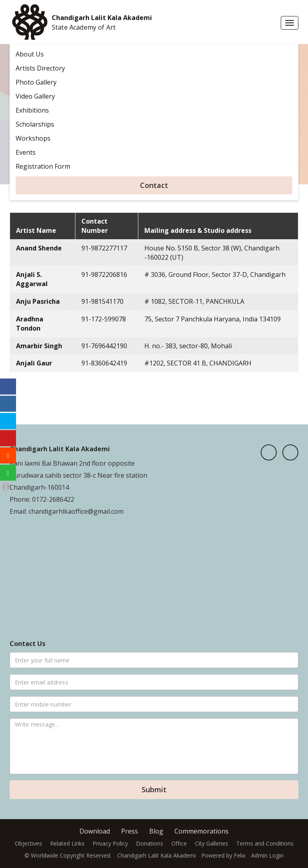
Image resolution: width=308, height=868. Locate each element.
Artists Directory (40, 68)
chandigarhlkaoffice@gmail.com (75, 511)
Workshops (33, 138)
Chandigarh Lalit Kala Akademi (102, 18)
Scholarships (35, 124)
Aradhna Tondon (30, 324)
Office (179, 843)
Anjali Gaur (34, 363)
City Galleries (212, 843)
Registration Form (43, 166)
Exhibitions (32, 110)
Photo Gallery (36, 82)
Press (130, 831)
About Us (30, 54)
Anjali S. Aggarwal (32, 279)
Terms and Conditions (265, 843)
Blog (156, 831)
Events (26, 152)
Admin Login (267, 855)
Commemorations (202, 831)
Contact (154, 185)
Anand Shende (39, 248)
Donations (150, 843)
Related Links (67, 843)
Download (95, 831)
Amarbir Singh (39, 346)
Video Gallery (35, 96)
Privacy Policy (110, 843)
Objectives (28, 843)
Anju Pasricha (38, 301)
